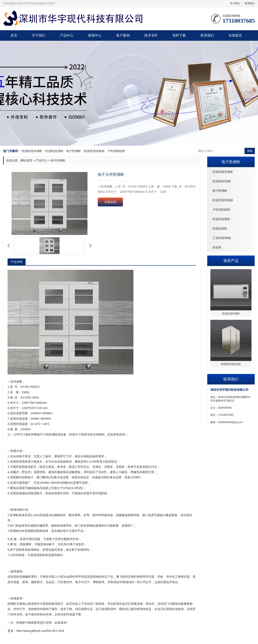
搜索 (250, 151)
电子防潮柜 (74, 151)
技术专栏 (151, 35)
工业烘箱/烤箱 (222, 238)
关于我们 (235, 3)
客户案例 (123, 35)
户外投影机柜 (116, 151)
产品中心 (67, 35)
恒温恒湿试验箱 (94, 151)
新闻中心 (95, 35)
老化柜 (217, 247)
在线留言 (235, 35)
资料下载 (179, 35)
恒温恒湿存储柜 (32, 151)
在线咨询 (110, 202)
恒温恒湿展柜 (221, 219)
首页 (14, 35)
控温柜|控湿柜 (54, 151)
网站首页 (26, 160)
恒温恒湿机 (220, 228)
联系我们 (250, 3)
